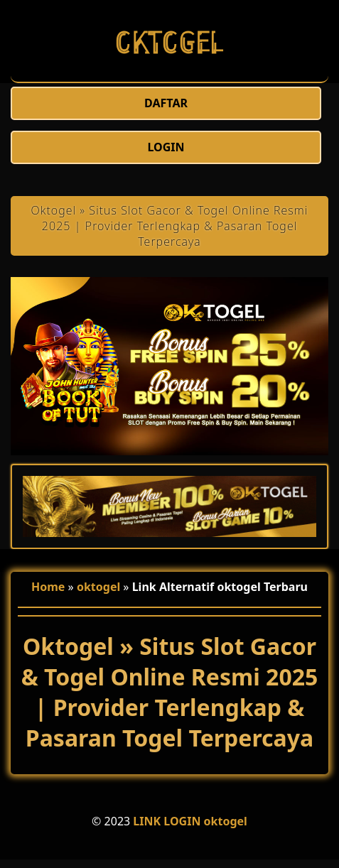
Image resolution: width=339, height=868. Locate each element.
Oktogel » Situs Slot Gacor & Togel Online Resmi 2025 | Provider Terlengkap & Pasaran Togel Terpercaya (170, 226)
